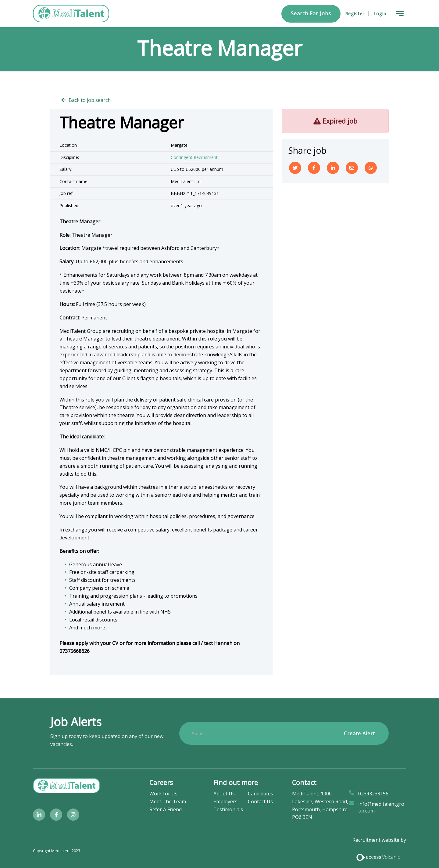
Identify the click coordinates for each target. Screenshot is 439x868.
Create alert (359, 733)
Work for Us (163, 794)
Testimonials (228, 809)
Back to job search (90, 100)
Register (355, 14)
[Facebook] (314, 168)
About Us (224, 794)
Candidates (261, 794)
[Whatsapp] (371, 168)
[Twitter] (295, 168)
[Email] (352, 168)
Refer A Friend (166, 809)
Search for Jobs (311, 13)
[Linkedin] (333, 168)
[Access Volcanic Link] (378, 857)
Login (380, 14)
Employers (225, 801)
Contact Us (260, 801)
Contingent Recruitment (194, 157)
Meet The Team (168, 801)
